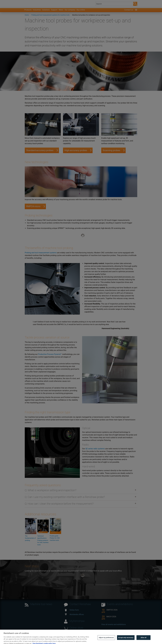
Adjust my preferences (106, 641)
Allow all (143, 641)
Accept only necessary (126, 641)
